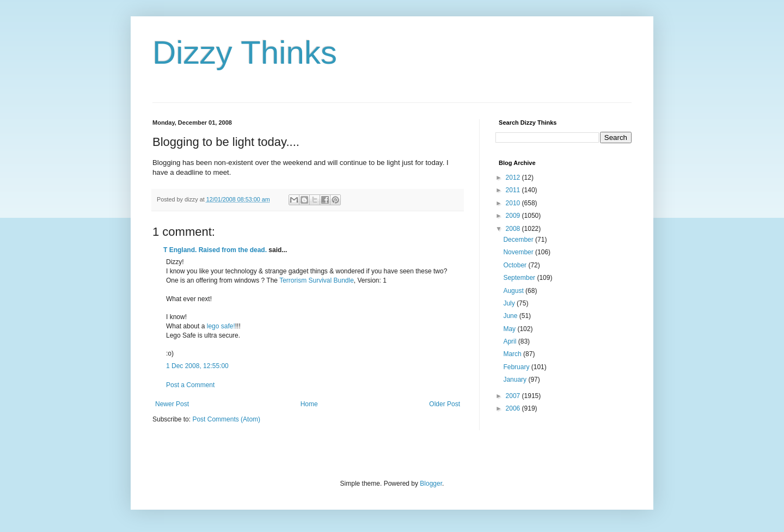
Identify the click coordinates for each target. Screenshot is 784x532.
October (516, 265)
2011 (514, 190)
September (520, 278)
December (519, 240)
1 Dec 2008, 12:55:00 (197, 366)
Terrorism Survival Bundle (317, 280)
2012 (514, 178)
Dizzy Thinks (245, 53)
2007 (514, 396)
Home (309, 404)
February (517, 367)
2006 (514, 408)
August (514, 291)
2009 (514, 216)
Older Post (445, 404)
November (519, 252)
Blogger (431, 484)
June (511, 316)
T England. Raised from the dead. (215, 250)
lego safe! (221, 326)
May (510, 329)
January (516, 380)
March (513, 354)
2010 (514, 203)
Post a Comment (190, 385)
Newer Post (172, 404)
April (510, 341)
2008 (514, 229)
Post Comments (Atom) (226, 419)
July (510, 303)
